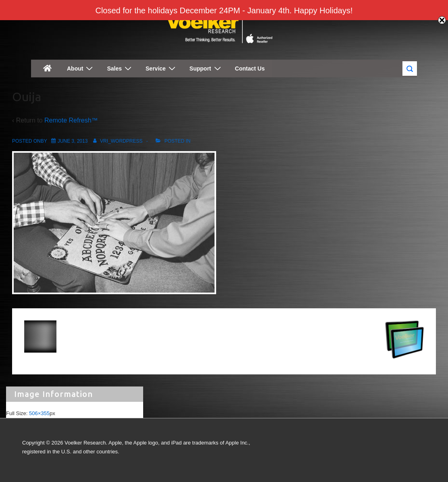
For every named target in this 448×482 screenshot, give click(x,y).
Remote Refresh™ (71, 120)
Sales (120, 68)
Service (161, 68)
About (81, 68)
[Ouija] (73, 141)
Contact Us (250, 69)
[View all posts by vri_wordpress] (117, 141)
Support (206, 68)
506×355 (39, 413)
